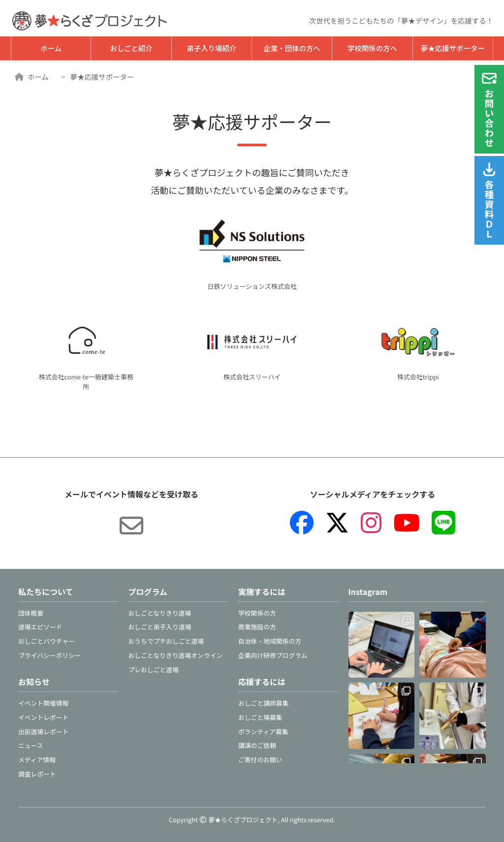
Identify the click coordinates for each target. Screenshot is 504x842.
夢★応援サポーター (453, 48)
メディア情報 (37, 760)
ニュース (31, 745)
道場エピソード (40, 627)
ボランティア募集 (263, 732)
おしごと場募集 (260, 717)
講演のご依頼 (257, 745)
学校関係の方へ (372, 48)
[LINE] (443, 523)
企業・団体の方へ (292, 48)
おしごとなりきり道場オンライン (176, 655)
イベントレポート (43, 717)
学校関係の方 (257, 613)
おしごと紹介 (131, 48)
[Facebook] (302, 523)
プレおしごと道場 (154, 670)
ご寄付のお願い (260, 760)
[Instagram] (371, 523)
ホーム (51, 48)
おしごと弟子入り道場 (160, 627)
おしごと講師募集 (263, 703)
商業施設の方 (257, 627)
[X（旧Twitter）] (337, 523)
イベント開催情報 (43, 703)
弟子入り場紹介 (211, 48)
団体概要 (31, 613)
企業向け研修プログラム (273, 655)
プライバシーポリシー (50, 655)
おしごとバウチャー (47, 641)
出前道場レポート (43, 732)
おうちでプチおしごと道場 (166, 641)
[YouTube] (407, 523)
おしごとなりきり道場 (160, 613)
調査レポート (37, 774)
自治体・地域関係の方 (270, 641)
